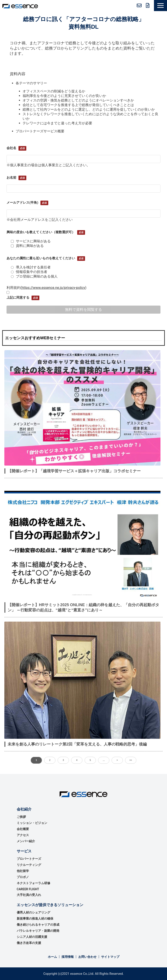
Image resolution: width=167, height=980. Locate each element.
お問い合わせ (139, 5)
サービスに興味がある (31, 241)
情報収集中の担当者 (29, 272)
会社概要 (23, 829)
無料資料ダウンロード (148, 5)
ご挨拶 (21, 817)
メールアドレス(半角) (22, 203)
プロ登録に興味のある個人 (34, 276)
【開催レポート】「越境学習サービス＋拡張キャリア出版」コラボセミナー (74, 471)
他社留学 (23, 871)
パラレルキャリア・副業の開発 (38, 931)
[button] (160, 6)
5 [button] (90, 760)
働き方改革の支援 (29, 943)
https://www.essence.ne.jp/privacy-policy (53, 288)
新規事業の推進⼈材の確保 (35, 918)
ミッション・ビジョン (32, 823)
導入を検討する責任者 (31, 267)
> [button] (117, 760)
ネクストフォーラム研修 (33, 883)
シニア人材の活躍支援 (32, 937)
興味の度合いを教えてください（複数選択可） (41, 232)
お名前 (11, 178)
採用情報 (68, 957)
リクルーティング (29, 865)
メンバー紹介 (26, 841)
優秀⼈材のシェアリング (33, 912)
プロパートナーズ (29, 859)
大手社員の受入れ (29, 895)
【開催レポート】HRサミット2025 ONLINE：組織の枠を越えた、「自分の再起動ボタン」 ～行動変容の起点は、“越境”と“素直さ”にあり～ (83, 607)
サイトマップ (110, 957)
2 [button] (50, 760)
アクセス (23, 835)
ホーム (52, 957)
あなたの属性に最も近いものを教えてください (41, 258)
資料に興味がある (27, 246)
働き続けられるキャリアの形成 (38, 925)
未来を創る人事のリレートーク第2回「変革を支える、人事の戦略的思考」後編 (77, 744)
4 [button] (77, 760)
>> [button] (131, 760)
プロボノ (23, 877)
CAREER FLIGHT (28, 889)
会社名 (11, 148)
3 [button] (63, 760)
